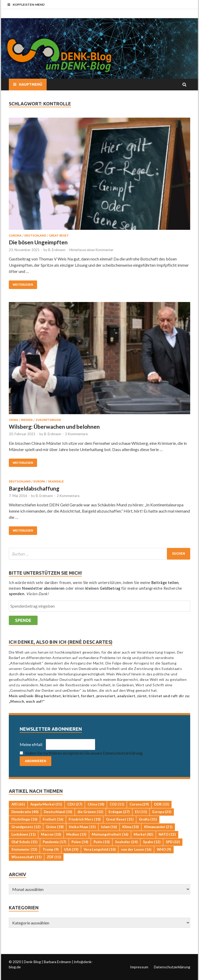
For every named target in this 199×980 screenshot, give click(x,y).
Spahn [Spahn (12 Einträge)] (152, 842)
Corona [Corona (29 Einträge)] (139, 804)
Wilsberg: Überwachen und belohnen (54, 427)
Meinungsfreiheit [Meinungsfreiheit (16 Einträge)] (110, 834)
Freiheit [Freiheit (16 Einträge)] (53, 819)
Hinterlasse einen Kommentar (91, 250)
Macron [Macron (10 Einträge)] (51, 834)
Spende (23, 620)
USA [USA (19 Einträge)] (71, 849)
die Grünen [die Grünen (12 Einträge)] (90, 812)
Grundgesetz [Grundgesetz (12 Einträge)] (26, 827)
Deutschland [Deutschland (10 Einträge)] (58, 812)
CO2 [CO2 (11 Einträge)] (117, 804)
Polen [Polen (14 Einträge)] (80, 842)
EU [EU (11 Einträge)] (141, 812)
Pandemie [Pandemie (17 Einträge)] (54, 842)
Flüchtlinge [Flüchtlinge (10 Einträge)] (24, 819)
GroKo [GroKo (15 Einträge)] (148, 819)
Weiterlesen (23, 285)
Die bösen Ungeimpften (38, 242)
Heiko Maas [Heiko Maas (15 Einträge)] (82, 827)
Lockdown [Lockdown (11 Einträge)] (23, 834)
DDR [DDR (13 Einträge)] (162, 804)
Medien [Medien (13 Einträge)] (76, 834)
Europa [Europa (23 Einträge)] (162, 812)
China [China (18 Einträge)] (96, 804)
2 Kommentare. (77, 434)
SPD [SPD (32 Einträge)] (173, 842)
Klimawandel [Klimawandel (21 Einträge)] (158, 827)
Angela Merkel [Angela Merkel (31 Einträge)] (46, 804)
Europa (39, 481)
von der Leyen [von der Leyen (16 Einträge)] (136, 849)
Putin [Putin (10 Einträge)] (102, 842)
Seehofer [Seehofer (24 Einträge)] (126, 842)
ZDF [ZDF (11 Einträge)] (54, 857)
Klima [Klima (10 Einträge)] (130, 827)
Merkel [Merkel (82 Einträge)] (143, 834)
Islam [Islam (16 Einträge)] (109, 827)
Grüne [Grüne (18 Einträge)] (55, 827)
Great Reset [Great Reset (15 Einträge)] (120, 819)
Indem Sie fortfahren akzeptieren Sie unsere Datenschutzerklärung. (84, 753)
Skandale (56, 481)
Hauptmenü (31, 84)
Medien (27, 420)
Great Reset (59, 236)
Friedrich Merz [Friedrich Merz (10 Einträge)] (85, 819)
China (13, 420)
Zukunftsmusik (48, 420)
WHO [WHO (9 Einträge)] (164, 849)
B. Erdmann (57, 250)
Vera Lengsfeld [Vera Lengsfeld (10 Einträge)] (100, 849)
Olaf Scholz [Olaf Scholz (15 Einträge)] (24, 842)
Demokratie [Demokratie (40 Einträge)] (25, 812)
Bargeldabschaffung (34, 488)
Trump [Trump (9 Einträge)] (51, 849)
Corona (15, 236)
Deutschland (35, 236)
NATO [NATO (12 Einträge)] (167, 834)
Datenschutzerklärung (172, 967)
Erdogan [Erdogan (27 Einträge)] (119, 812)
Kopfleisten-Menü (29, 5)
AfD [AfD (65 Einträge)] (18, 804)
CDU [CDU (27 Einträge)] (75, 804)
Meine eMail (31, 744)
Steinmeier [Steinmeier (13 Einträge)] (24, 849)
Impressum (139, 967)
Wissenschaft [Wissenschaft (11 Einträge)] (26, 857)
